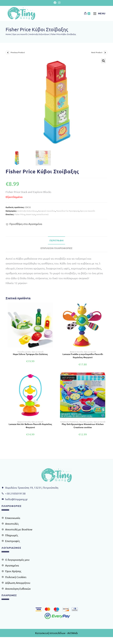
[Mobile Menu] (98, 13)
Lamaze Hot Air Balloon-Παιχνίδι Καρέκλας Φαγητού (30, 426)
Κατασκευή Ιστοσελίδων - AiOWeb (56, 633)
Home (8, 34)
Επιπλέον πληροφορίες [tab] (56, 248)
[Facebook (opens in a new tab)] (55, 3)
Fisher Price (20, 214)
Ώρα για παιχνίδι (20, 34)
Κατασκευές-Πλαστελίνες (69, 422)
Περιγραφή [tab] (56, 240)
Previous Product (18, 52)
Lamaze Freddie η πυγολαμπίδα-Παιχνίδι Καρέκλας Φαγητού (83, 356)
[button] (103, 61)
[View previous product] (8, 52)
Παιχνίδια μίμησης (24, 352)
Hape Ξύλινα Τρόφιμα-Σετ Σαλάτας (30, 354)
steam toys (30, 214)
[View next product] (105, 52)
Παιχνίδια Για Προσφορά (67, 211)
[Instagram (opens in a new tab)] (59, 3)
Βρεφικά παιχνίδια (47, 211)
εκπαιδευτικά (42, 214)
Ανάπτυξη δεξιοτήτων (39, 34)
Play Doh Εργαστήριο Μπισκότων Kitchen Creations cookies (83, 426)
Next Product (97, 52)
